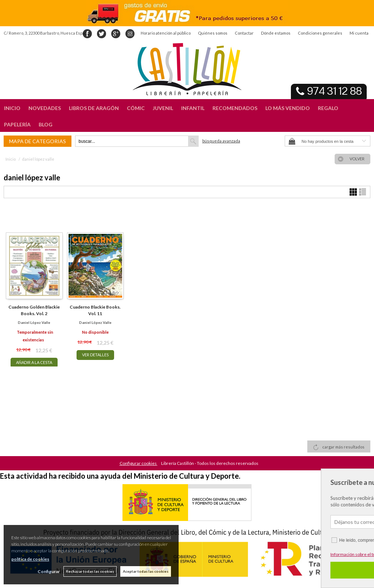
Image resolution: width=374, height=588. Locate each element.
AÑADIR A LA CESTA (34, 362)
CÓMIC (136, 108)
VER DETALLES (95, 355)
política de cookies (30, 559)
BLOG (46, 124)
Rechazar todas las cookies (90, 571)
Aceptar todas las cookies (146, 571)
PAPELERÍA (17, 124)
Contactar (244, 33)
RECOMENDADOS (235, 108)
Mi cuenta (359, 33)
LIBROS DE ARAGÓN (94, 108)
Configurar (49, 571)
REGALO (328, 108)
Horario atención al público (166, 33)
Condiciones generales (320, 33)
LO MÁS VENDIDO (288, 108)
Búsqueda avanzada (221, 141)
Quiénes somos (213, 33)
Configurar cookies (139, 463)
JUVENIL (163, 108)
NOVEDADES (45, 108)
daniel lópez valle (34, 322)
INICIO (12, 108)
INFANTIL (193, 108)
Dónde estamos (276, 33)
